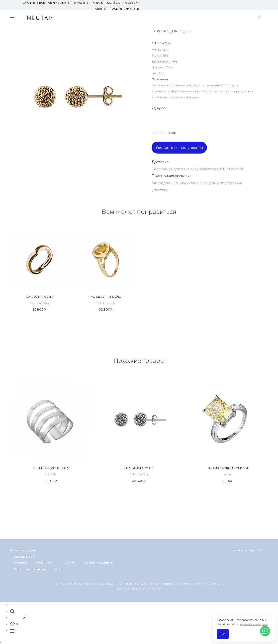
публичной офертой (254, 624)
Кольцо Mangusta (39, 297)
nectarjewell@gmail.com (250, 550)
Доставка (160, 162)
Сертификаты (59, 3)
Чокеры (116, 9)
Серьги (101, 9)
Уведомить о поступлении (179, 148)
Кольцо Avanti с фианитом (228, 468)
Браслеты (82, 3)
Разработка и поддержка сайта (133, 589)
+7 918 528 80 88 (22, 557)
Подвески (131, 3)
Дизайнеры (45, 563)
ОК (223, 634)
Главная (20, 563)
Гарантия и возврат (30, 569)
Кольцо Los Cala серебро (51, 468)
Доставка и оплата (98, 563)
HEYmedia (155, 589)
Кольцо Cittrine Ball (106, 297)
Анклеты (132, 9)
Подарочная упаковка (172, 176)
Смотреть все (34, 3)
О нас (59, 569)
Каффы (98, 3)
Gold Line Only (161, 43)
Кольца (113, 3)
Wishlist (69, 563)
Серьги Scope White (139, 468)
